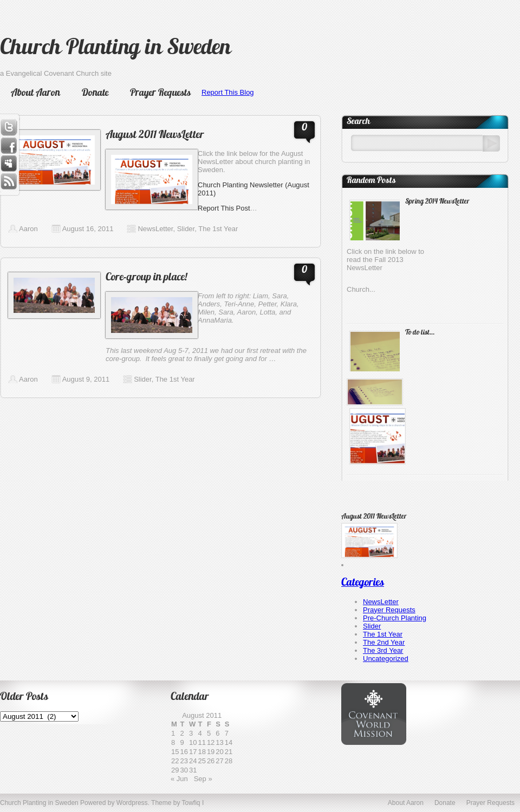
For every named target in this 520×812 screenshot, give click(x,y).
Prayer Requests (160, 93)
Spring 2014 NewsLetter (437, 202)
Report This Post (224, 208)
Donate (95, 93)
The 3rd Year (383, 650)
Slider (186, 229)
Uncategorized (386, 659)
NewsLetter (155, 229)
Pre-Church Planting (395, 618)
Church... (361, 289)
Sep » (203, 779)
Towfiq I (193, 803)
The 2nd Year (384, 642)
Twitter (9, 127)
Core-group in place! (146, 278)
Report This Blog (228, 92)
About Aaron (35, 93)
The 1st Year (218, 229)
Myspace (9, 164)
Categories (363, 583)
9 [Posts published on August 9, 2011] (182, 742)
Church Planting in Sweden (115, 49)
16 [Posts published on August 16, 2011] (184, 752)
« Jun (179, 779)
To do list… (420, 333)
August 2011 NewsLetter (155, 135)
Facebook (9, 146)
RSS (9, 182)
